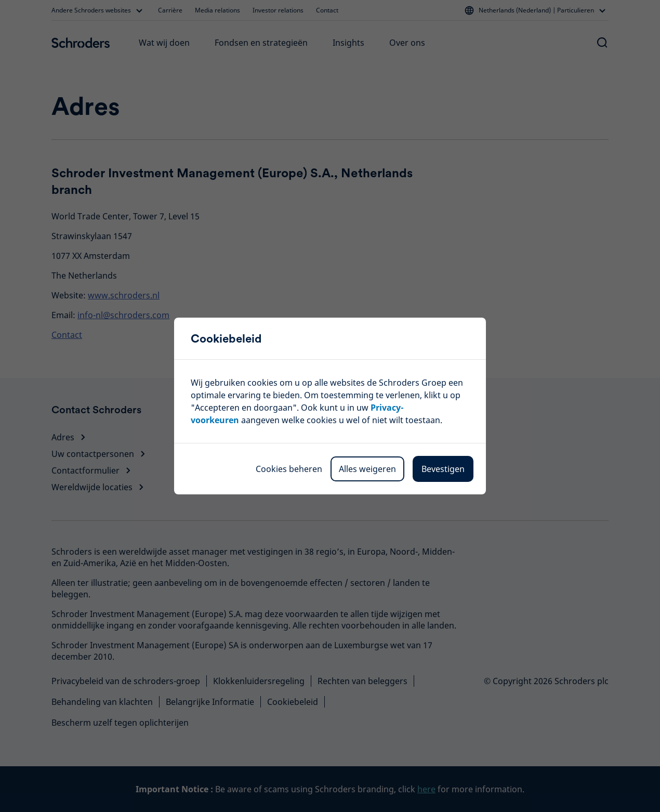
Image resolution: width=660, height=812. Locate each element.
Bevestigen (443, 469)
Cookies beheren (289, 469)
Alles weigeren (367, 469)
